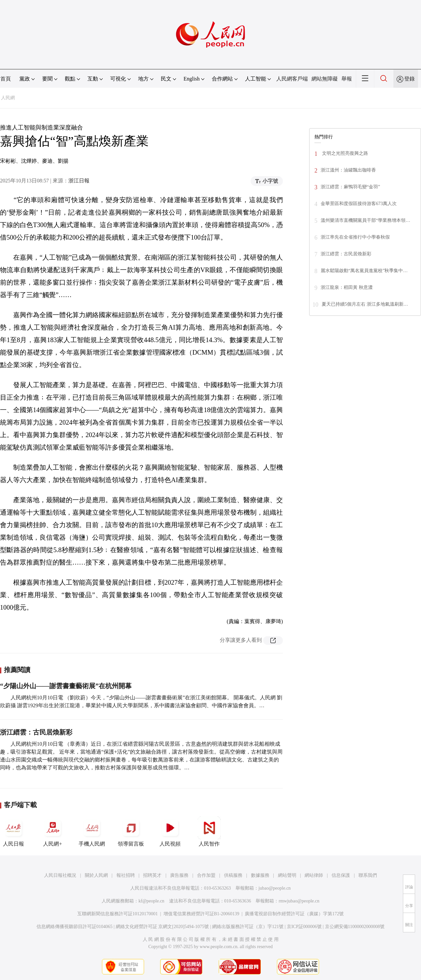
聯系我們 (368, 875)
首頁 (6, 79)
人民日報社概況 (60, 875)
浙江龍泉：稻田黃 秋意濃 (347, 287)
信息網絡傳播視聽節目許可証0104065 (74, 927)
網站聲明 (287, 875)
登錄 (409, 79)
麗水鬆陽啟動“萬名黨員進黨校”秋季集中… (364, 271)
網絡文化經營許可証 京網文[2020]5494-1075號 (162, 927)
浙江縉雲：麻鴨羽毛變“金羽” (350, 187)
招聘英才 (152, 875)
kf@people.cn (151, 901)
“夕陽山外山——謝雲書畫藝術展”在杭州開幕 (66, 686)
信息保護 (341, 875)
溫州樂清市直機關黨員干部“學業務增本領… (365, 220)
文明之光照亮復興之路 (344, 153)
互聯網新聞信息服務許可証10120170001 (118, 914)
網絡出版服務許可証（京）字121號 (248, 927)
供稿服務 (233, 875)
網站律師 (314, 875)
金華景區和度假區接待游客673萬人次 (359, 204)
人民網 (8, 98)
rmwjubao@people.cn (299, 901)
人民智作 (209, 831)
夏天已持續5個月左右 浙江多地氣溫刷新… (365, 304)
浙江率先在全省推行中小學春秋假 (355, 237)
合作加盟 (206, 875)
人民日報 (13, 831)
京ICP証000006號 (304, 927)
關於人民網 (96, 875)
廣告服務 (179, 875)
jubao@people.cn (275, 888)
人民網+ (53, 831)
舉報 (347, 79)
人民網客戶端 (292, 79)
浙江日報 (79, 181)
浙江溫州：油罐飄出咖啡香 (348, 170)
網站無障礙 (325, 79)
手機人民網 (92, 831)
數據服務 (260, 875)
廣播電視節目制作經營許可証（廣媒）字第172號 (294, 914)
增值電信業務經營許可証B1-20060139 (201, 914)
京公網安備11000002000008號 (355, 927)
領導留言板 (131, 831)
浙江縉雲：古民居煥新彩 (36, 732)
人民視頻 (170, 831)
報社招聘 (126, 875)
